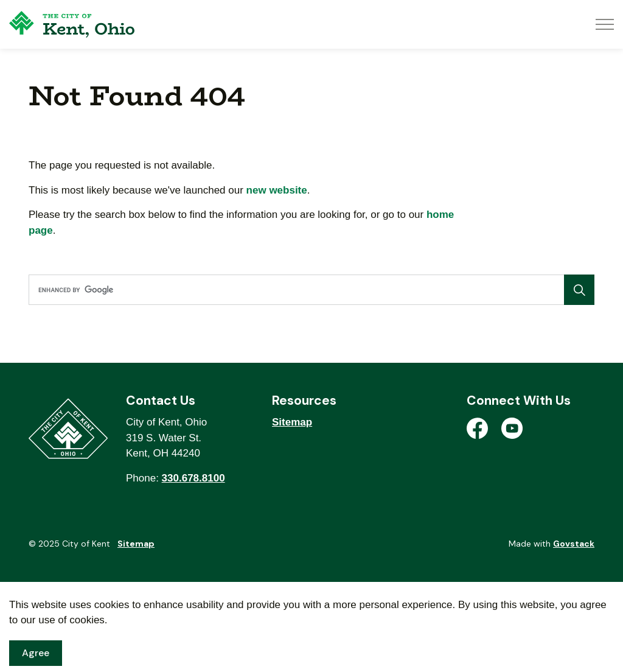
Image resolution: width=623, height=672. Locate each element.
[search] (309, 290)
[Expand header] (605, 24)
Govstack (574, 544)
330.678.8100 (193, 478)
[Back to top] (311, 594)
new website (277, 190)
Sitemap (292, 422)
